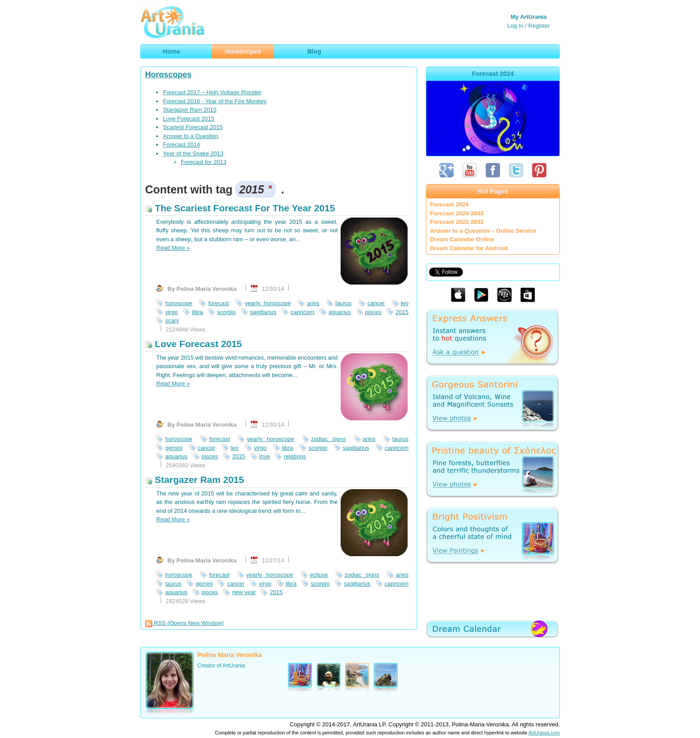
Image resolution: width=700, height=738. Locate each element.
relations (295, 456)
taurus (343, 303)
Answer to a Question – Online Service (483, 231)
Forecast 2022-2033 (457, 222)
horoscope (179, 303)
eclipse (319, 575)
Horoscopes (168, 75)
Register (539, 26)
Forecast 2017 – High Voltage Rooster (212, 92)
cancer (376, 303)
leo (405, 303)
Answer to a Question (191, 136)
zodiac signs (329, 439)
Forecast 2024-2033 (457, 213)
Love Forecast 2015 (189, 119)
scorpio (226, 312)
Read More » (173, 248)
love (265, 456)
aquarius (340, 312)
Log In (515, 26)
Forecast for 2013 (204, 162)
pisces (373, 312)
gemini (174, 448)
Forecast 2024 (449, 204)
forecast (218, 303)
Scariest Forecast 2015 (193, 127)
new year (244, 592)
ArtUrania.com (544, 733)
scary (172, 321)
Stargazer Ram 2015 (190, 110)
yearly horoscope (268, 303)
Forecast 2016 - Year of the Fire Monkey (215, 101)
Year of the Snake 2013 (193, 153)
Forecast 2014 (181, 145)
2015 (402, 312)
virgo (171, 312)
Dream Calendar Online (462, 239)
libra (198, 312)
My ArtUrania (529, 17)
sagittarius (263, 312)
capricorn (302, 312)
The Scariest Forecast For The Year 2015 (240, 208)
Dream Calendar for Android (469, 248)
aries (313, 303)
